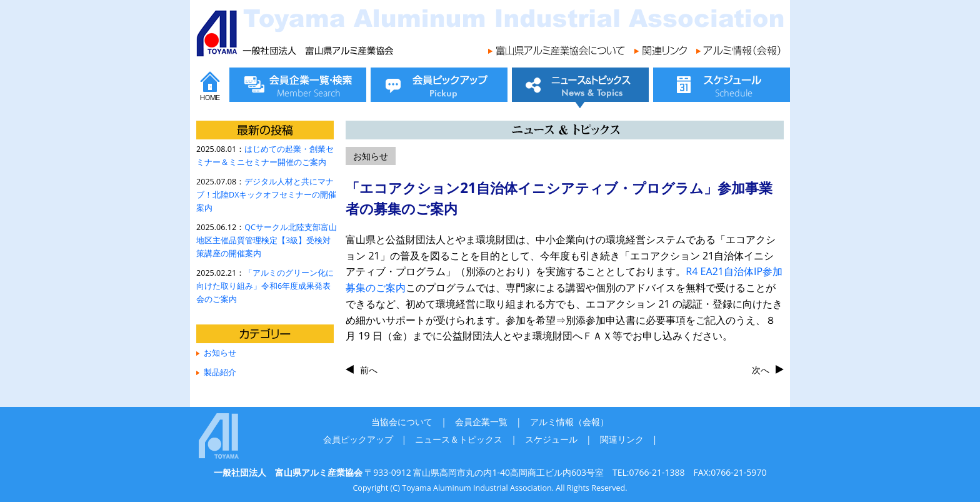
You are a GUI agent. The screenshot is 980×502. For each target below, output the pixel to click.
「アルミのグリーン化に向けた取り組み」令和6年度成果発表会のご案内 (265, 286)
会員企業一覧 (481, 422)
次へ (761, 370)
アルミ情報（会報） (569, 422)
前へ (369, 370)
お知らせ (220, 353)
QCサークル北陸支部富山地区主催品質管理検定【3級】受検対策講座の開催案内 (267, 240)
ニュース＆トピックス (459, 439)
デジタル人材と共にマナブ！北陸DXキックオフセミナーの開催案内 (266, 195)
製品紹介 (220, 372)
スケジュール (551, 439)
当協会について (402, 422)
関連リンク (622, 439)
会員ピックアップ (358, 439)
